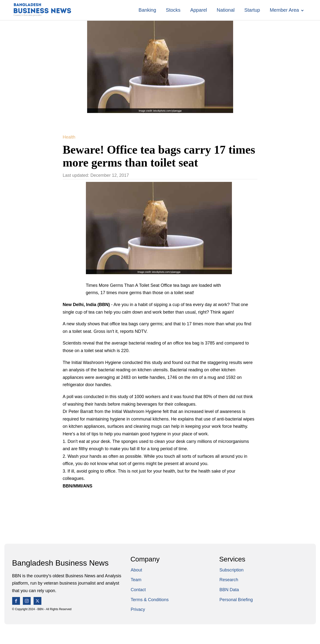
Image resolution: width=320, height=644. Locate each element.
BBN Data (229, 590)
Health (69, 137)
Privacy (138, 609)
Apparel (199, 10)
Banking (147, 10)
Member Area (284, 10)
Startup (252, 10)
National (226, 10)
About (136, 570)
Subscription (232, 570)
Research (229, 580)
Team (136, 580)
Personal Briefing (236, 600)
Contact (138, 590)
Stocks (173, 10)
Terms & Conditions (150, 600)
